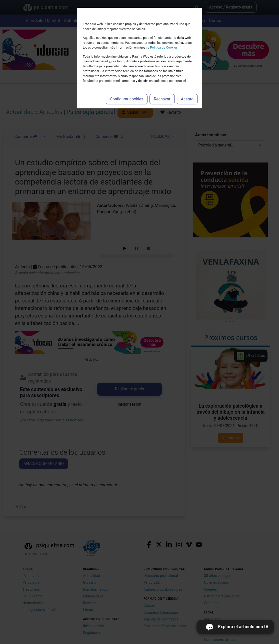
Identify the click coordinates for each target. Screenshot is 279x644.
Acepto (187, 99)
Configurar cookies (127, 99)
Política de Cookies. (164, 47)
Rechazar (162, 99)
